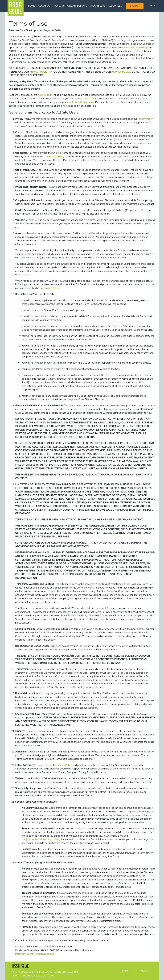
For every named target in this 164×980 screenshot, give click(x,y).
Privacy (144, 971)
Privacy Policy (145, 119)
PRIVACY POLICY (39, 72)
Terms (124, 971)
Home (32, 6)
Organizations (77, 6)
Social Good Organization (80, 102)
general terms (46, 95)
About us (44, 6)
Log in (151, 6)
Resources (115, 6)
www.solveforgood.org (134, 48)
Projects (59, 6)
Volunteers (97, 6)
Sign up (135, 6)
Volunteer (91, 99)
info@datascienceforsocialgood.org (41, 839)
